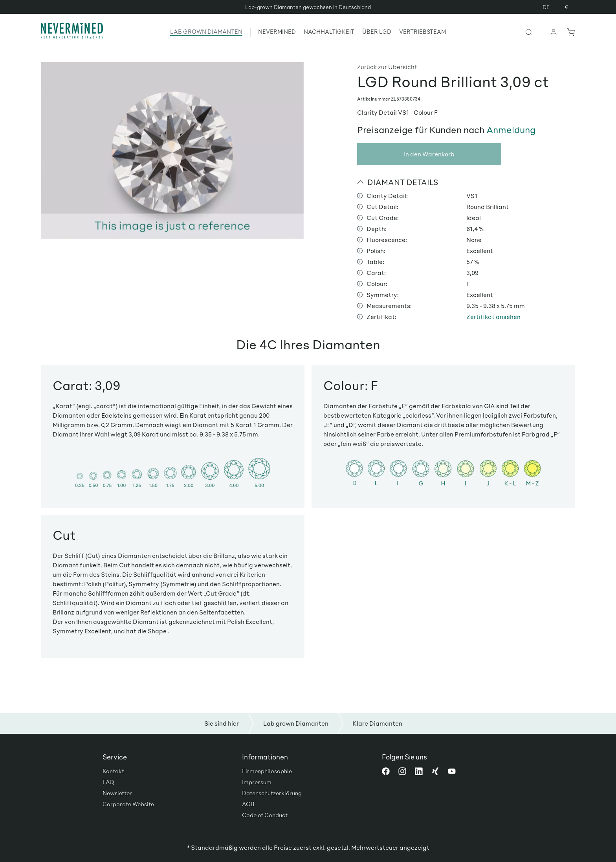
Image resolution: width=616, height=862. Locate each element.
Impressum (257, 782)
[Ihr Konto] (554, 32)
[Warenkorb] (569, 32)
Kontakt (113, 771)
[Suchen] (535, 32)
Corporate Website (128, 804)
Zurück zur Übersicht (387, 67)
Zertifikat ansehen (493, 316)
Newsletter (117, 793)
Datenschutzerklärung (272, 793)
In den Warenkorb (429, 154)
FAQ (108, 782)
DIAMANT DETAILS (398, 182)
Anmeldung (511, 130)
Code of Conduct (265, 815)
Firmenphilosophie (267, 771)
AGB (248, 804)
